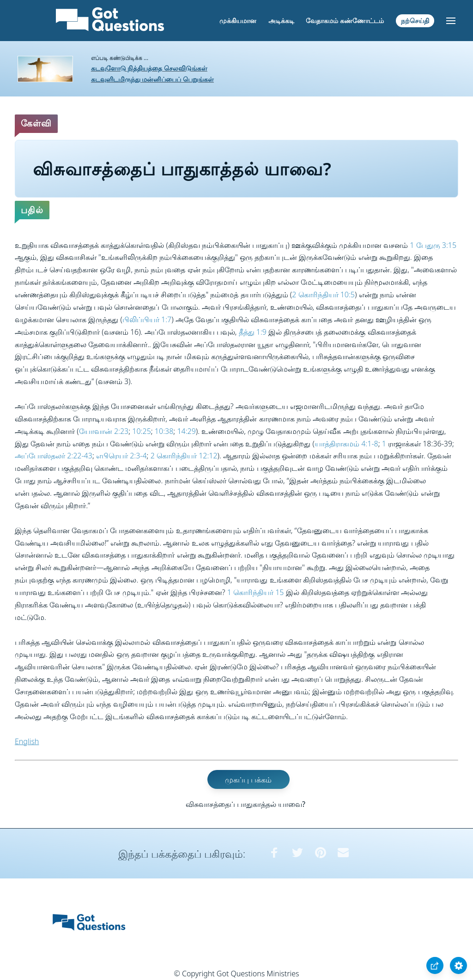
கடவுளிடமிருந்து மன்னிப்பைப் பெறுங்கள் (152, 79)
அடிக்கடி (281, 21)
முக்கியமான (238, 21)
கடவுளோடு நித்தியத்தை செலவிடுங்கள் (149, 68)
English (27, 741)
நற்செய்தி (415, 21)
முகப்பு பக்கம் (248, 779)
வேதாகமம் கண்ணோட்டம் (345, 21)
